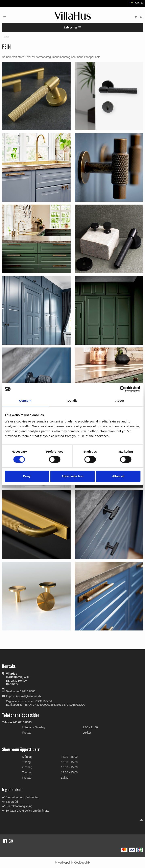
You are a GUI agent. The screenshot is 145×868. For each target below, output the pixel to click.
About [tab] (120, 401)
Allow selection (72, 476)
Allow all (118, 476)
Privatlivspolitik (64, 863)
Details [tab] (73, 401)
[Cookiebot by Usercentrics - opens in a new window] (123, 389)
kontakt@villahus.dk (29, 696)
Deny (27, 476)
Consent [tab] (25, 401)
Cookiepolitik (82, 863)
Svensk (137, 3)
